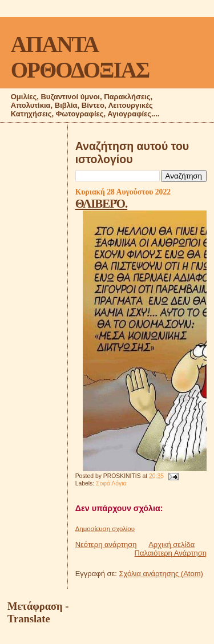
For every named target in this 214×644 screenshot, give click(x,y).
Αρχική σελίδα (171, 544)
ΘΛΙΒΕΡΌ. (101, 203)
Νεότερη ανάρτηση (106, 544)
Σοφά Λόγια (111, 483)
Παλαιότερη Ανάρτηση (171, 553)
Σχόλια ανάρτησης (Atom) (161, 574)
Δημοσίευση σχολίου (105, 529)
